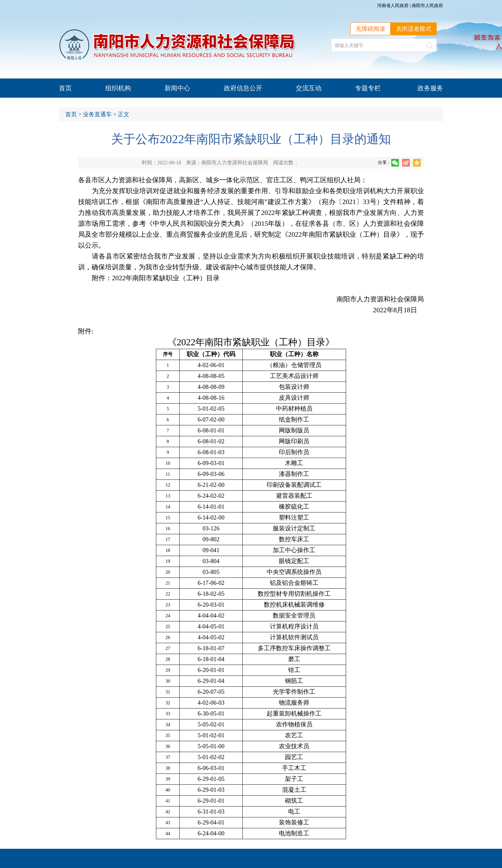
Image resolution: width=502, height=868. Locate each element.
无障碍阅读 (370, 29)
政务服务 (430, 88)
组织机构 (118, 88)
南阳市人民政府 (427, 6)
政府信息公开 (243, 88)
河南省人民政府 (393, 6)
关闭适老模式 (414, 29)
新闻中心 (177, 88)
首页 (65, 88)
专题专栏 (368, 88)
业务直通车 (97, 114)
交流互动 (309, 88)
